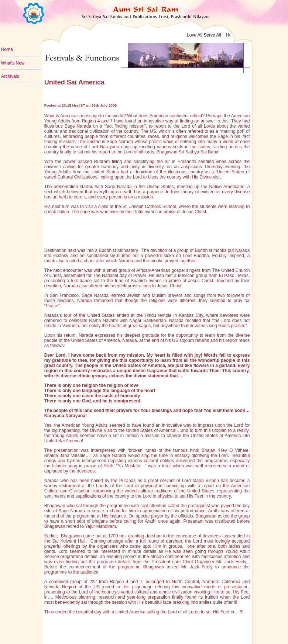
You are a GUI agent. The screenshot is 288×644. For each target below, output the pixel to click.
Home (7, 49)
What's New (13, 63)
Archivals (10, 76)
